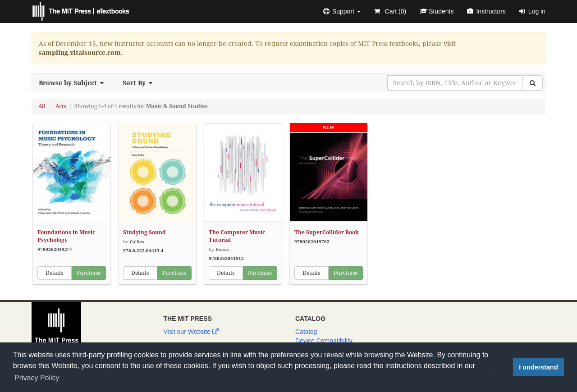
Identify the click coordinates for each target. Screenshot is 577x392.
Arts (61, 106)
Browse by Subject (74, 83)
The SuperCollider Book (327, 232)
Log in (532, 11)
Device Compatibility (324, 341)
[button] (342, 11)
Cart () (390, 11)
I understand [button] (538, 367)
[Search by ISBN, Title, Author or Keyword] (455, 83)
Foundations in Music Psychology (66, 236)
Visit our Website (191, 332)
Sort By (140, 83)
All (42, 106)
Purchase (89, 273)
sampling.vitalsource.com (80, 53)
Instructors (486, 11)
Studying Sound (144, 232)
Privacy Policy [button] (37, 378)
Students (437, 11)
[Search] (532, 83)
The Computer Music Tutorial (237, 236)
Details (54, 273)
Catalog (306, 332)
